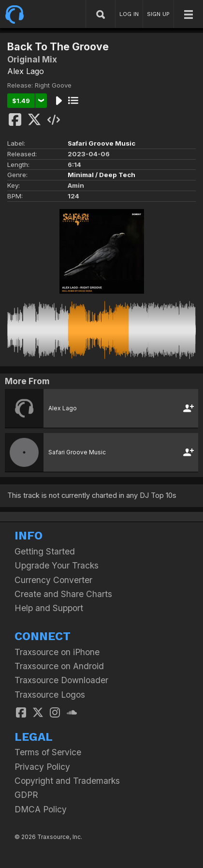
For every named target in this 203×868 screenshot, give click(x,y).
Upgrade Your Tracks (57, 565)
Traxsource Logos (50, 695)
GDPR (26, 795)
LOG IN (129, 14)
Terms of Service (48, 752)
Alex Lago (26, 71)
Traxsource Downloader (61, 680)
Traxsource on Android (59, 666)
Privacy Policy (42, 767)
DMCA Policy (41, 809)
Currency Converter (53, 580)
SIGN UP (158, 14)
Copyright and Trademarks (67, 781)
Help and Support (49, 608)
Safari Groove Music (101, 143)
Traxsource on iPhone (57, 652)
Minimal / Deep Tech (101, 175)
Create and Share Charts (63, 594)
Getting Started (45, 551)
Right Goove (53, 85)
